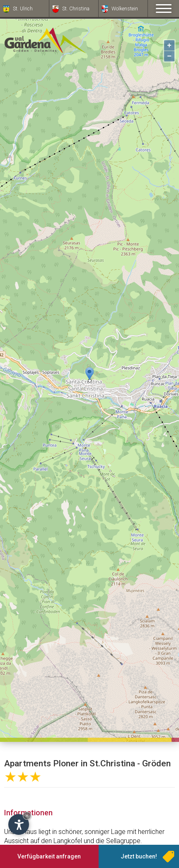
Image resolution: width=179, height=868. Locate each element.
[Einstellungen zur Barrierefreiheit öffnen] (19, 824)
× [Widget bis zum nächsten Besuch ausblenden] (27, 816)
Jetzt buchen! (139, 856)
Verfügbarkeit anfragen (49, 856)
